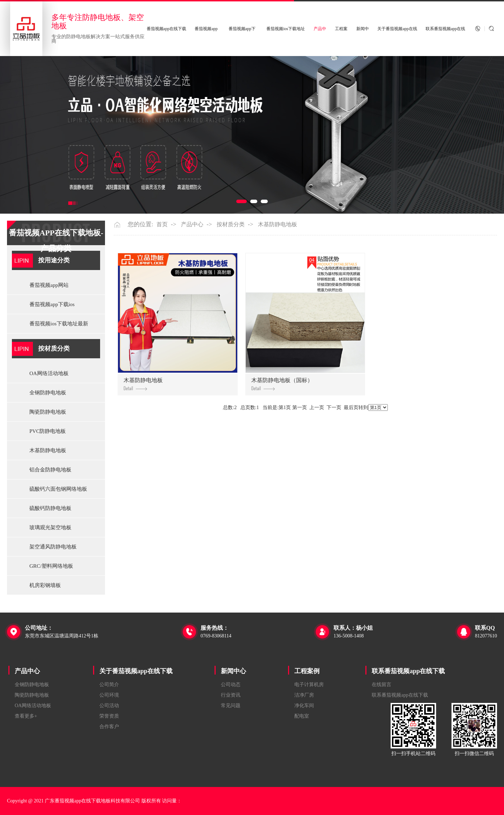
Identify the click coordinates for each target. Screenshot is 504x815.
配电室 (302, 716)
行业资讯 (231, 695)
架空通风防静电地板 (53, 547)
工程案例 (307, 671)
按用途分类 (54, 260)
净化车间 (304, 706)
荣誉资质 (109, 716)
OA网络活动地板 (49, 373)
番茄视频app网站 (49, 285)
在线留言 (381, 685)
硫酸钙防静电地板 (50, 508)
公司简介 (109, 685)
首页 (162, 225)
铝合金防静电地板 (50, 470)
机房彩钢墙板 (45, 585)
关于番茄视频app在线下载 (136, 671)
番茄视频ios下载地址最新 (59, 324)
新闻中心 (233, 671)
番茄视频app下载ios (52, 304)
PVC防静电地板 (48, 431)
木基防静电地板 (48, 450)
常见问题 (231, 706)
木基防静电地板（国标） (282, 384)
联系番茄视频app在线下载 (408, 671)
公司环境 (109, 695)
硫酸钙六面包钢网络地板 (58, 489)
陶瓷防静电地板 (48, 412)
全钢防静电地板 (48, 393)
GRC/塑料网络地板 (51, 566)
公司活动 (109, 706)
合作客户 (109, 727)
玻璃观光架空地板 (50, 527)
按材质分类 (54, 348)
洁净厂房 (304, 695)
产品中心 (192, 225)
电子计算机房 (309, 685)
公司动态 (231, 685)
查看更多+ (26, 716)
